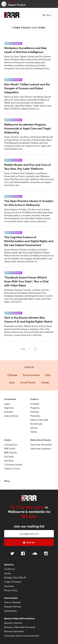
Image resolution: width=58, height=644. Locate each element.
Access (8, 573)
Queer (45, 382)
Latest (7, 404)
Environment (31, 375)
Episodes (9, 412)
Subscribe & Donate (41, 440)
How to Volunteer (12, 602)
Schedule (35, 404)
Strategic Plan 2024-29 (15, 578)
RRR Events (10, 448)
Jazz (12, 382)
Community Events (13, 465)
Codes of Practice (13, 582)
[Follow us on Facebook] (23, 554)
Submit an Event (12, 468)
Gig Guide (9, 457)
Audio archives (11, 416)
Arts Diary (9, 461)
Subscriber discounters (41, 445)
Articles (34, 428)
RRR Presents (11, 453)
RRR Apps (29, 516)
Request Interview (13, 607)
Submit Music (11, 611)
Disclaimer (9, 586)
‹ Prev (23, 349)
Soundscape (36, 424)
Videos (34, 432)
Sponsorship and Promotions (20, 619)
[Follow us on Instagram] (46, 554)
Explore (34, 399)
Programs (35, 408)
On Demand (10, 399)
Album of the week (39, 420)
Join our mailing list (29, 526)
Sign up (29, 543)
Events (8, 440)
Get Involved (11, 598)
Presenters (35, 416)
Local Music (28, 382)
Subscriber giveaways (41, 448)
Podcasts (35, 412)
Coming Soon (11, 445)
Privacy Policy (11, 590)
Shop (7, 481)
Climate (12, 375)
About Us (9, 565)
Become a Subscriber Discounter (20, 627)
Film (48, 375)
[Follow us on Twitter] (12, 554)
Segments (9, 408)
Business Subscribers (14, 631)
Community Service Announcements (22, 636)
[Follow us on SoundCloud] (35, 554)
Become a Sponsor (13, 623)
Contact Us (10, 569)
